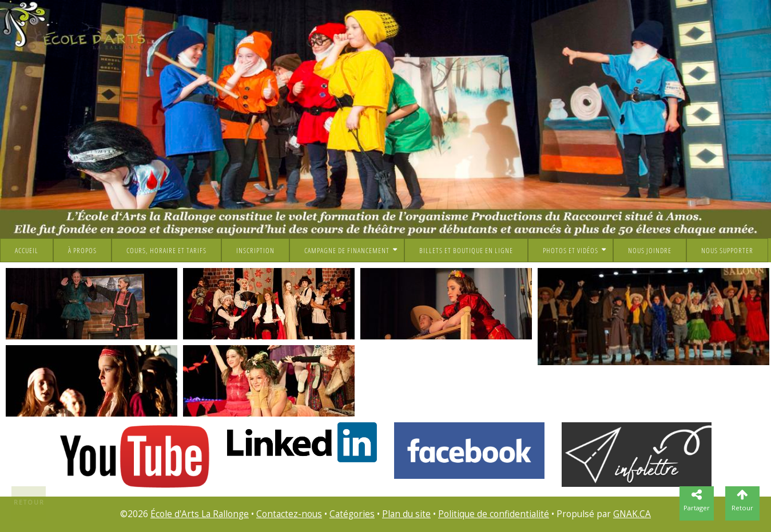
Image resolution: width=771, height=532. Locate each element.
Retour (29, 502)
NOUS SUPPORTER (727, 250)
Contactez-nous (289, 514)
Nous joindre (650, 250)
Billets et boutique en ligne (466, 250)
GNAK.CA (632, 514)
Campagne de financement (347, 250)
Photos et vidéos (571, 250)
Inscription (255, 250)
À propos (82, 250)
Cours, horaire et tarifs (166, 250)
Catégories (352, 514)
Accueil (27, 250)
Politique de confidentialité (494, 514)
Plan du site (406, 514)
